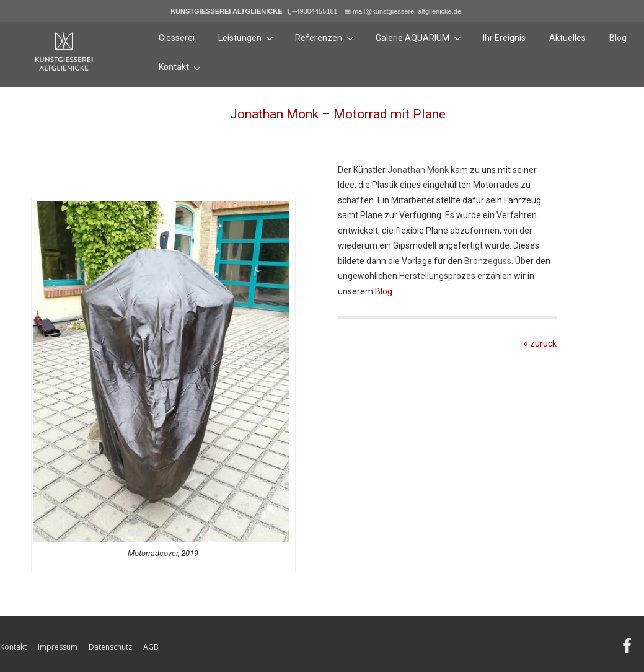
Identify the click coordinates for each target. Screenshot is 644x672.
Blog (618, 38)
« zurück (540, 343)
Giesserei (177, 38)
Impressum (58, 647)
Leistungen (247, 38)
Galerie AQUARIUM (420, 38)
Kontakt (181, 67)
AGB (151, 647)
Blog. (385, 291)
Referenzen (326, 38)
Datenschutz (110, 647)
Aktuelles (567, 38)
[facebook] (629, 650)
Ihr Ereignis (504, 38)
